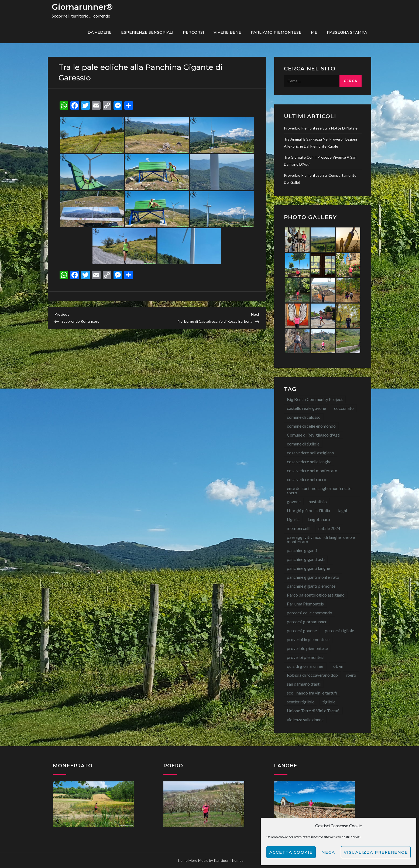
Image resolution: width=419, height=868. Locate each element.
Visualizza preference (376, 852)
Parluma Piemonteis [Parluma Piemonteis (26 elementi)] (305, 604)
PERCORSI (193, 32)
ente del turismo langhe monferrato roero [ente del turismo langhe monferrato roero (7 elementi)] (319, 490)
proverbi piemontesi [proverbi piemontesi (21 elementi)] (306, 657)
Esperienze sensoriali (147, 32)
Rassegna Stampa (347, 32)
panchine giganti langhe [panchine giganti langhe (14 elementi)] (308, 568)
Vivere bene (227, 32)
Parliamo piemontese (276, 32)
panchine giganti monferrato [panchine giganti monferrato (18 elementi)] (313, 577)
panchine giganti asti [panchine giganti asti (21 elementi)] (306, 559)
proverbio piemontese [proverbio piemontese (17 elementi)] (307, 648)
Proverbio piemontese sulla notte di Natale (321, 128)
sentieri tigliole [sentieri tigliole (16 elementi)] (301, 702)
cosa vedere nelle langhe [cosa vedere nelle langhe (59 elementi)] (309, 462)
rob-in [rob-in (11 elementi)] (337, 666)
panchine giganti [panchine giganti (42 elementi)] (302, 550)
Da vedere (100, 32)
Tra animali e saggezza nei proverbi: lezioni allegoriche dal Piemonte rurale (320, 143)
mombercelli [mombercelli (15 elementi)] (299, 528)
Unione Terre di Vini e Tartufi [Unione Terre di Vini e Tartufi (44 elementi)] (313, 711)
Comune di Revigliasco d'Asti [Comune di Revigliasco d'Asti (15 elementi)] (314, 435)
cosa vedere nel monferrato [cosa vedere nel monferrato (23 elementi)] (312, 470)
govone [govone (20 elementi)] (294, 501)
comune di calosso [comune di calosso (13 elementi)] (304, 417)
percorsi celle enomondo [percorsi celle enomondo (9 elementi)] (310, 613)
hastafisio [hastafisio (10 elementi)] (318, 501)
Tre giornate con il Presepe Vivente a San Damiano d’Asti (320, 161)
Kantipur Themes (229, 860)
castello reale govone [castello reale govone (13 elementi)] (306, 408)
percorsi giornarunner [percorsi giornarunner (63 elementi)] (307, 622)
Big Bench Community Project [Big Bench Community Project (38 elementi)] (315, 399)
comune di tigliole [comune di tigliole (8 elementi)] (303, 444)
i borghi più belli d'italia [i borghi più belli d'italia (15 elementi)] (308, 510)
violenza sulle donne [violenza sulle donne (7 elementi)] (305, 719)
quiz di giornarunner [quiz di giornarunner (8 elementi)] (305, 666)
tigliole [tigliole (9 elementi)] (329, 702)
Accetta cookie (291, 852)
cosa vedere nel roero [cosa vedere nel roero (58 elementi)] (307, 479)
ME (314, 32)
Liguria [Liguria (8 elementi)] (293, 519)
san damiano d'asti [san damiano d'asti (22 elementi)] (304, 684)
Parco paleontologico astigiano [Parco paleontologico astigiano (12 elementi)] (316, 595)
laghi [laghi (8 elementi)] (343, 510)
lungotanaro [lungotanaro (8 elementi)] (319, 519)
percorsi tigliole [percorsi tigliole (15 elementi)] (339, 630)
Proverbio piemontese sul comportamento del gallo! (320, 179)
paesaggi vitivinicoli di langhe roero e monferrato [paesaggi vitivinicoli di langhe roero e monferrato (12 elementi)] (321, 539)
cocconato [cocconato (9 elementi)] (344, 408)
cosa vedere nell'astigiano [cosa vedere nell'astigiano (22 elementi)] (310, 453)
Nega (328, 852)
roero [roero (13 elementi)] (351, 675)
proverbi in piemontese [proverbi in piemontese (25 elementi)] (308, 639)
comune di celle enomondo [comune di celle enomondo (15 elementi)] (311, 426)
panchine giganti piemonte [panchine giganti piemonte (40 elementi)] (311, 586)
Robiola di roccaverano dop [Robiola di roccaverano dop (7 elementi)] (312, 675)
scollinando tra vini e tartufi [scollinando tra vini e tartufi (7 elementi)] (312, 693)
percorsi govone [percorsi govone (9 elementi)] (302, 630)
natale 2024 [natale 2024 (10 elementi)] (329, 528)
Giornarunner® (82, 7)
